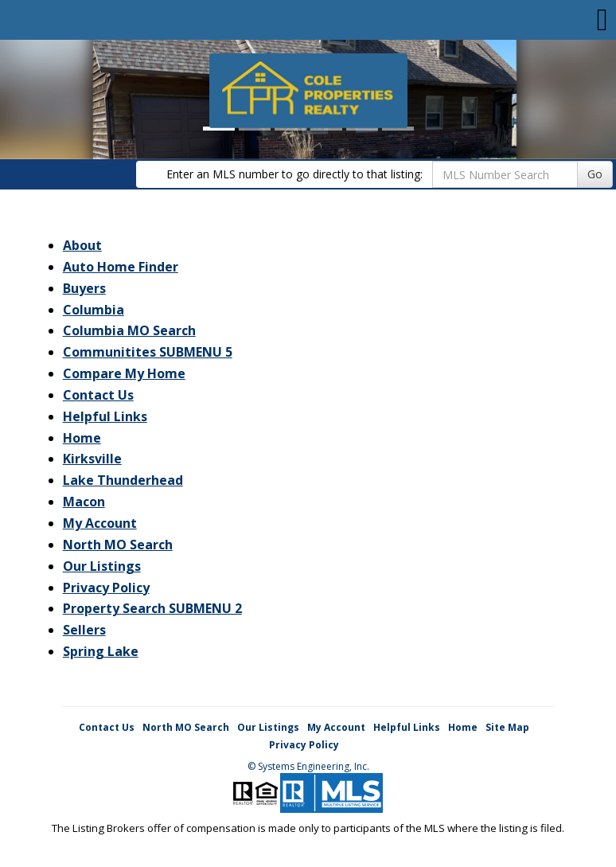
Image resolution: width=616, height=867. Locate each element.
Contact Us (98, 395)
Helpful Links (105, 416)
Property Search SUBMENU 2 (152, 608)
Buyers (84, 288)
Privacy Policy (106, 588)
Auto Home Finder (121, 267)
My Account (100, 523)
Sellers (84, 630)
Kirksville (92, 459)
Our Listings (102, 566)
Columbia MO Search (129, 330)
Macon (84, 502)
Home (82, 438)
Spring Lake (101, 651)
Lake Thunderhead (123, 480)
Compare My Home (124, 373)
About (82, 245)
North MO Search (118, 545)
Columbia (94, 310)
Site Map (507, 727)
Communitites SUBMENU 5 (148, 352)
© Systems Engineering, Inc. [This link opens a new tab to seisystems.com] (308, 766)
